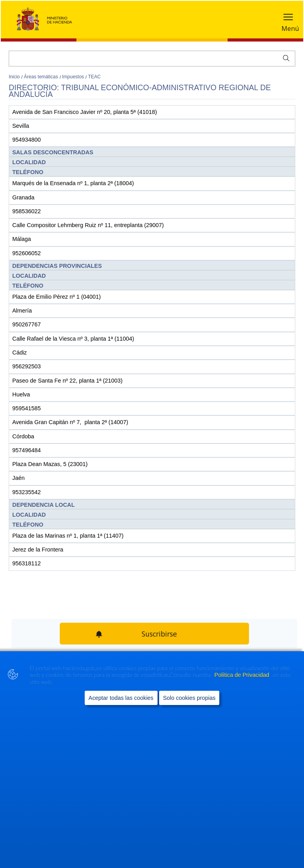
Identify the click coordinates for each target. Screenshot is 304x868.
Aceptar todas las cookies (121, 698)
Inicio (15, 77)
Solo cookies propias (189, 698)
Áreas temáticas (41, 77)
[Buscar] (152, 59)
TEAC (94, 77)
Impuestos (74, 77)
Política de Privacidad (243, 675)
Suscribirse (160, 634)
